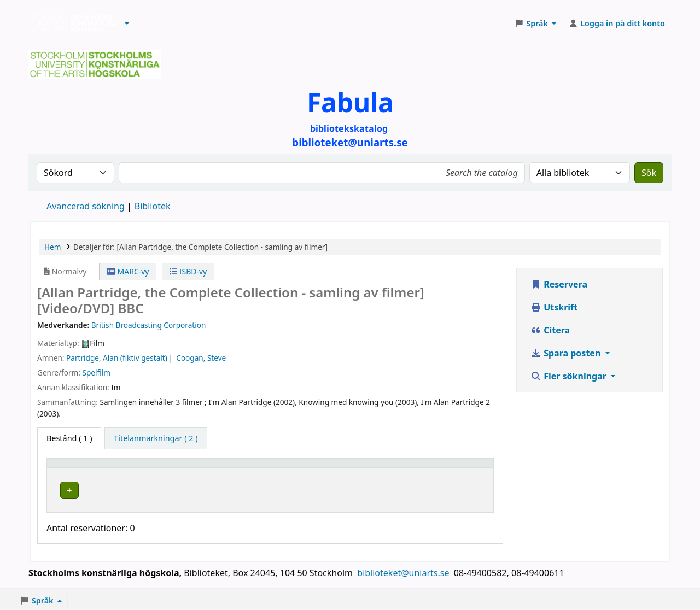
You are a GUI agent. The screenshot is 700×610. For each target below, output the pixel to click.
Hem (52, 247)
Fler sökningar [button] (570, 376)
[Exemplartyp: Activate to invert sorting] (102, 468)
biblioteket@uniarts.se (404, 570)
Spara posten (567, 353)
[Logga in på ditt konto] (617, 24)
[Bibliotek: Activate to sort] (235, 468)
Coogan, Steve (201, 358)
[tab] (156, 438)
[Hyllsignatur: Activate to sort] (368, 468)
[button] (127, 24)
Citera (550, 330)
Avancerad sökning (86, 206)
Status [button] (439, 468)
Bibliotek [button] (178, 468)
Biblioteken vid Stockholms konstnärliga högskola (72, 24)
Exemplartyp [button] (76, 468)
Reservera (559, 284)
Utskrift (554, 307)
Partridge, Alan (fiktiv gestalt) (117, 358)
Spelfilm (96, 373)
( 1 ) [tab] (69, 438)
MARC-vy (128, 271)
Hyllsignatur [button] (343, 468)
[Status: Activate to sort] (458, 468)
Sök (649, 173)
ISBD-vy (188, 271)
